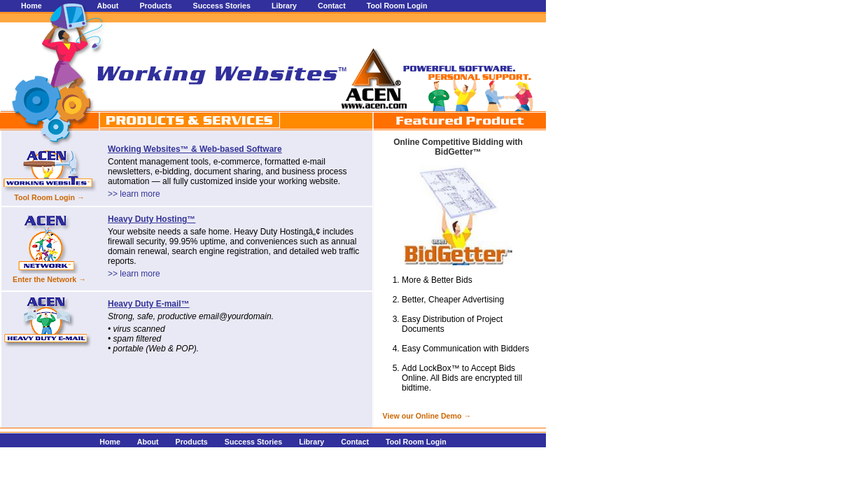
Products (155, 6)
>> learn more (134, 194)
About (108, 6)
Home (31, 6)
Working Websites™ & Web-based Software (195, 149)
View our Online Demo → (425, 416)
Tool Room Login (397, 6)
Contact (332, 6)
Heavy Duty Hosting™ (152, 219)
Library (284, 6)
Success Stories (222, 6)
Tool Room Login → (49, 197)
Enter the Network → (49, 279)
